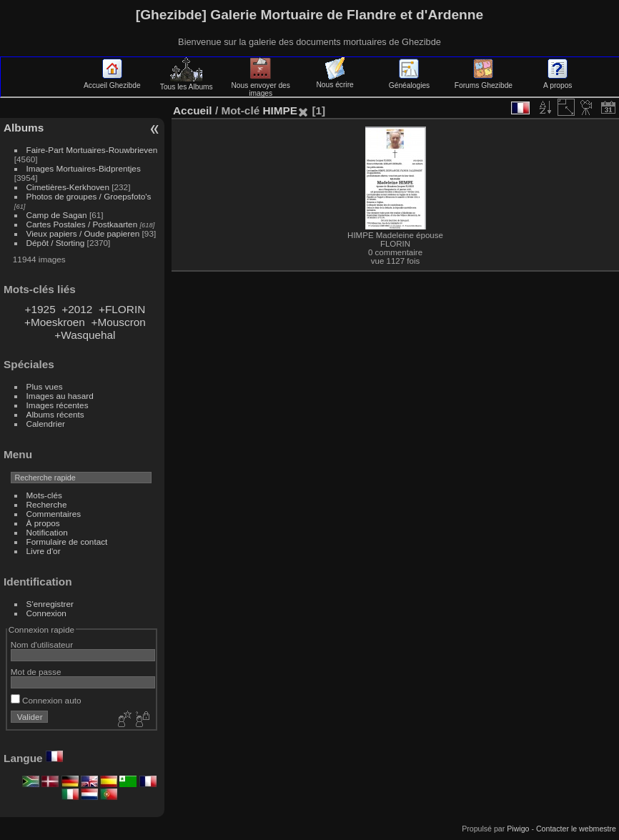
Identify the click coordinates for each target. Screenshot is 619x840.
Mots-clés (44, 495)
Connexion (46, 613)
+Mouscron (118, 322)
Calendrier (46, 424)
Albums (24, 128)
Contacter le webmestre (576, 829)
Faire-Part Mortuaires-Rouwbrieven (92, 150)
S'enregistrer (50, 604)
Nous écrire (335, 81)
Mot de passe (36, 672)
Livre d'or (44, 551)
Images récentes (58, 405)
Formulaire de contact (67, 542)
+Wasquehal (85, 335)
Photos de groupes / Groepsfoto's (89, 196)
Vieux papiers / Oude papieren (83, 233)
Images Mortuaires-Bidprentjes (84, 168)
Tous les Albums (187, 83)
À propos (43, 523)
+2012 (77, 309)
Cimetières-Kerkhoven (68, 187)
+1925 (40, 309)
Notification (47, 532)
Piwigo (518, 829)
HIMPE (280, 110)
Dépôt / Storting (56, 243)
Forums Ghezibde (484, 81)
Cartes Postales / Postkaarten (82, 224)
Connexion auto (46, 700)
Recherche (47, 504)
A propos (558, 81)
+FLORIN (122, 309)
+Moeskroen (55, 322)
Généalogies (409, 81)
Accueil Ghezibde (112, 81)
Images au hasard (60, 396)
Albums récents (55, 414)
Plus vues (45, 386)
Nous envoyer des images (261, 85)
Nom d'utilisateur (42, 644)
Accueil (193, 110)
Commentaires (54, 514)
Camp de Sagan (57, 215)
